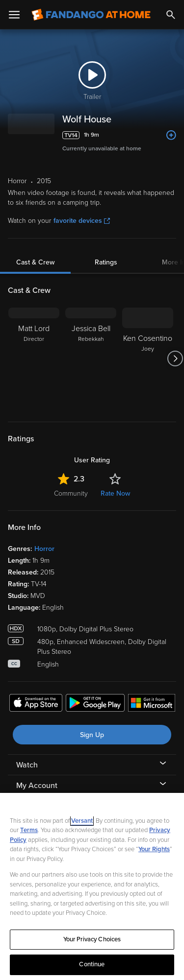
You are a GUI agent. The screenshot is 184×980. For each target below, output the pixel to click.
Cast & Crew (35, 262)
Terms (29, 830)
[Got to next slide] (175, 359)
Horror (44, 549)
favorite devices (82, 221)
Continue (92, 964)
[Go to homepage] (91, 15)
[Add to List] (171, 135)
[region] (92, 886)
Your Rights (154, 849)
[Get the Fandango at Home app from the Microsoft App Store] (152, 704)
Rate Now (115, 493)
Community (71, 493)
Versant (82, 821)
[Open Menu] (14, 15)
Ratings (106, 262)
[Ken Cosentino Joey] (148, 359)
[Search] (171, 15)
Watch (27, 765)
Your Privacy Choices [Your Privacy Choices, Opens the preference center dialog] (92, 939)
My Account (37, 786)
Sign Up (92, 735)
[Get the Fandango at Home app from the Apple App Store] (36, 704)
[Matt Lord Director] (34, 359)
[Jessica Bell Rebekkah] (91, 359)
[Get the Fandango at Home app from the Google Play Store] (95, 704)
